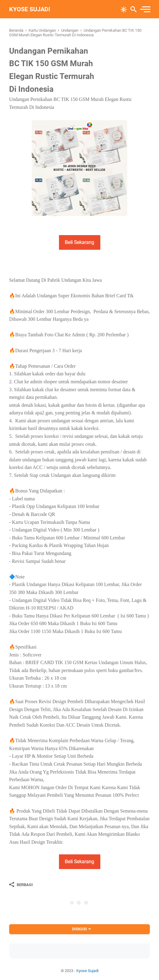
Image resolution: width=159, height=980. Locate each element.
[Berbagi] (21, 885)
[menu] (145, 9)
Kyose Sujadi (30, 9)
